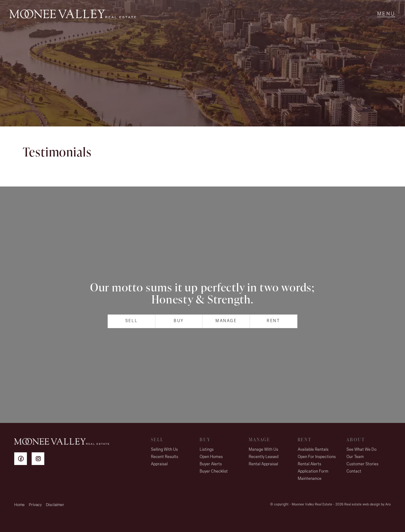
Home (19, 505)
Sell (131, 321)
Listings (207, 450)
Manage (226, 321)
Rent (273, 321)
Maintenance (310, 479)
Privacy (35, 505)
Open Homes (211, 457)
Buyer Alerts (211, 464)
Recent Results (165, 457)
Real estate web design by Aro (368, 505)
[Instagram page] (40, 460)
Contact (354, 471)
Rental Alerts (309, 464)
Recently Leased (264, 457)
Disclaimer (55, 505)
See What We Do (361, 450)
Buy (179, 321)
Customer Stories (362, 464)
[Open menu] (386, 14)
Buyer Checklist (214, 471)
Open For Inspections (317, 457)
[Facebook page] (23, 460)
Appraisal (159, 464)
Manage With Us (263, 450)
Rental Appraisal (263, 464)
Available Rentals (313, 450)
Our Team (355, 457)
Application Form (313, 471)
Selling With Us (164, 450)
